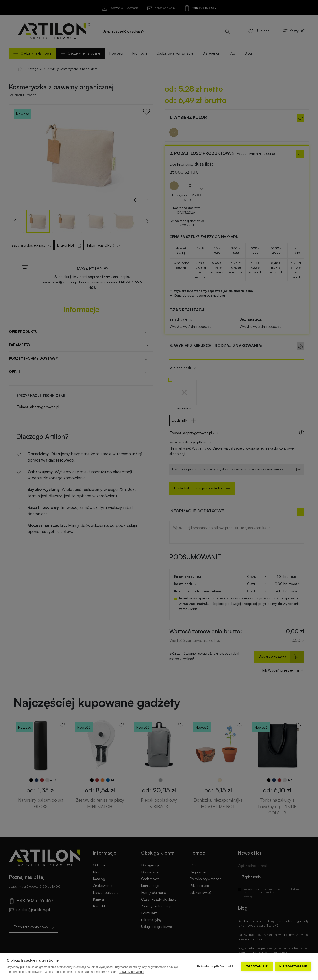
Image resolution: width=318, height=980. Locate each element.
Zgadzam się (257, 966)
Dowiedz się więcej (132, 972)
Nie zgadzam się (293, 966)
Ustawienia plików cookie (216, 966)
